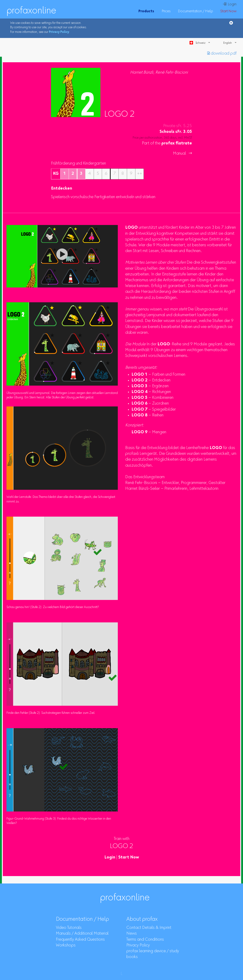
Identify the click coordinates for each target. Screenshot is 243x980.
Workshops (66, 946)
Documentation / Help (195, 11)
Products (146, 11)
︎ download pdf (222, 54)
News (132, 934)
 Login (230, 4)
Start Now (228, 11)
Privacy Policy (59, 32)
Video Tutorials (69, 928)
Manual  (182, 154)
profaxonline (31, 11)
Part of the (167, 144)
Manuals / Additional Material (82, 934)
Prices (166, 11)
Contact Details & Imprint (149, 928)
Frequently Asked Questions (80, 940)
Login (110, 858)
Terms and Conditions (145, 940)
